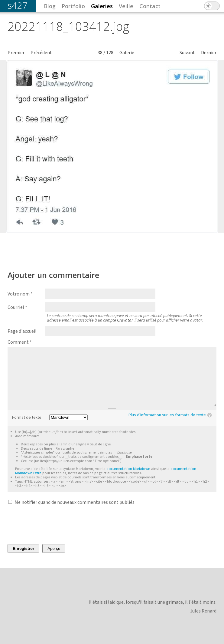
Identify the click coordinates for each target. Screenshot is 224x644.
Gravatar (125, 320)
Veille (126, 6)
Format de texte (27, 418)
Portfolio (73, 6)
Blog (50, 6)
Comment (20, 342)
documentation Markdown (128, 469)
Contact (150, 6)
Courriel (17, 307)
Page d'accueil (22, 331)
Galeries (102, 6)
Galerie (127, 53)
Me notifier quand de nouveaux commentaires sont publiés (75, 502)
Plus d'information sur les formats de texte (167, 415)
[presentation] (54, 525)
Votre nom (20, 294)
